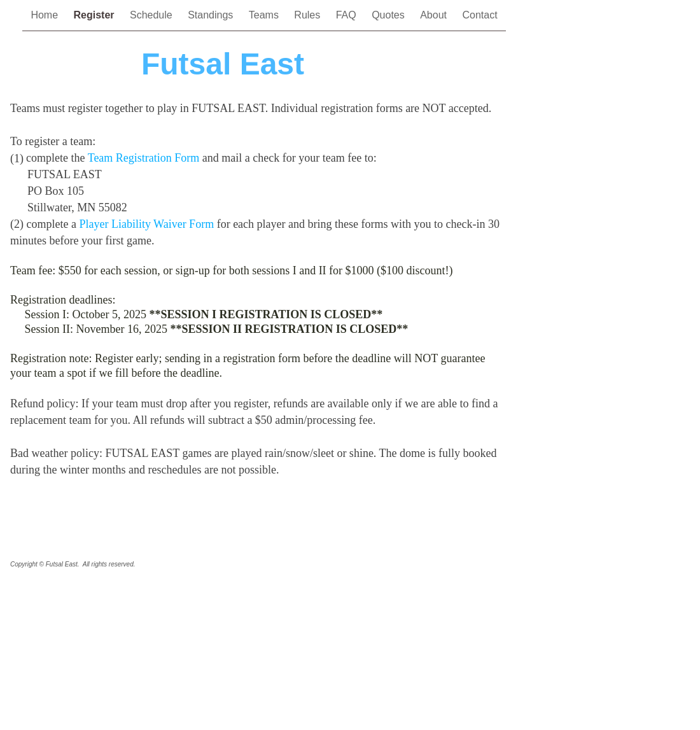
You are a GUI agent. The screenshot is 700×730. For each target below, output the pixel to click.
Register (95, 15)
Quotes (389, 15)
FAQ (347, 15)
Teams (265, 15)
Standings (212, 15)
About (435, 15)
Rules (308, 15)
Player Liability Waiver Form (146, 224)
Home (45, 15)
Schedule (152, 15)
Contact (479, 15)
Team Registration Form (144, 158)
